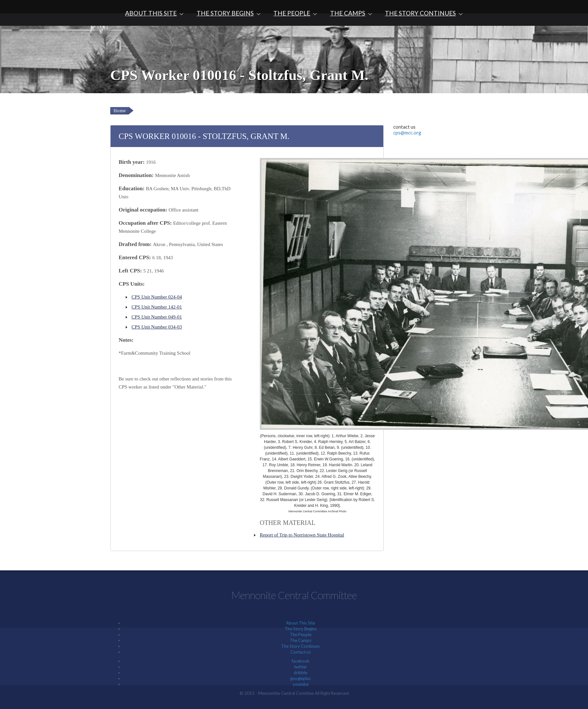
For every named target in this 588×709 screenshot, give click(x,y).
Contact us (301, 652)
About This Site (151, 13)
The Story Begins (225, 13)
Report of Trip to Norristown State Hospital (302, 535)
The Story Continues (420, 13)
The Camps (348, 13)
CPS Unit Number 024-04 (157, 297)
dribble (300, 673)
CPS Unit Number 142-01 (157, 307)
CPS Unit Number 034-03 (157, 327)
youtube (301, 684)
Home (120, 111)
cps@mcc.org (407, 133)
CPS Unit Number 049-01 (157, 317)
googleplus (300, 678)
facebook (301, 661)
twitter (300, 667)
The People (292, 13)
